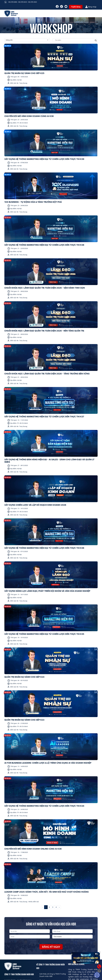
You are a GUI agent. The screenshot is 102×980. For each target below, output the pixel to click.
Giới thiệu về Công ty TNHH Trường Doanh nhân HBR (53, 975)
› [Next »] (59, 907)
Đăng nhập (91, 7)
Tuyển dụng (76, 7)
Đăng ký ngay (51, 947)
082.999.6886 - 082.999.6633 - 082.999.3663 (23, 2)
